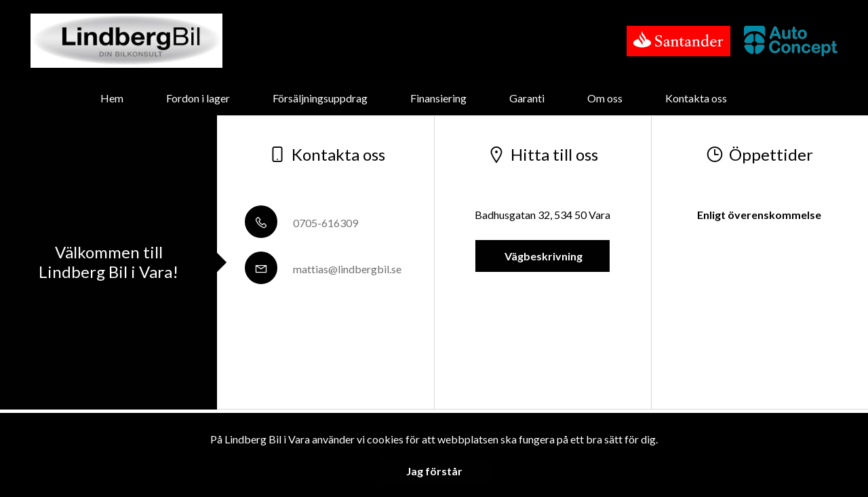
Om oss (605, 98)
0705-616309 (301, 223)
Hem (112, 98)
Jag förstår (434, 471)
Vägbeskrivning (542, 256)
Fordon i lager (198, 98)
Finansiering (438, 98)
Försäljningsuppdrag (320, 98)
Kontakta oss (696, 98)
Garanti (527, 98)
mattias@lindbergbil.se (323, 269)
